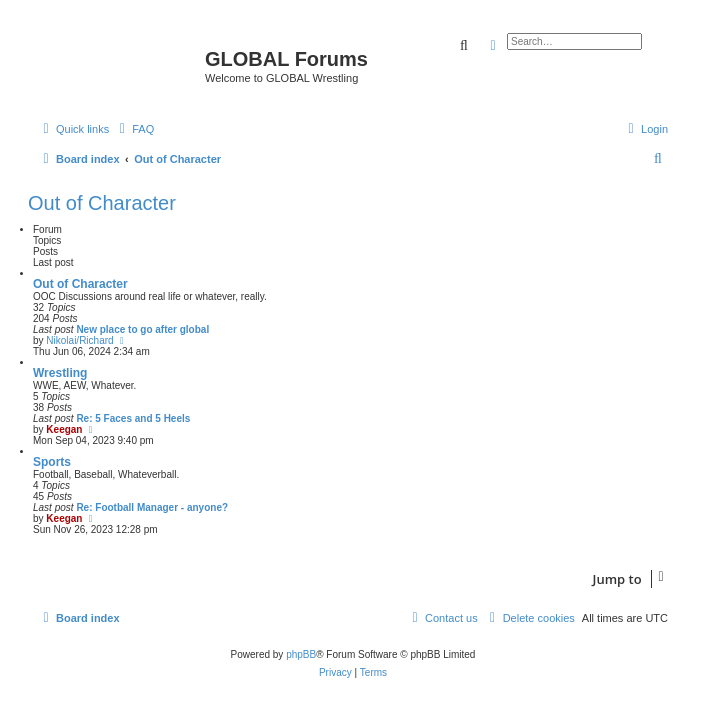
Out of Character (102, 203)
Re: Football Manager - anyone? (152, 507)
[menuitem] (134, 129)
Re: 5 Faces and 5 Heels (133, 418)
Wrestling (60, 373)
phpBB (301, 654)
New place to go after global (142, 329)
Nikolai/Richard (79, 340)
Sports (52, 462)
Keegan (64, 429)
